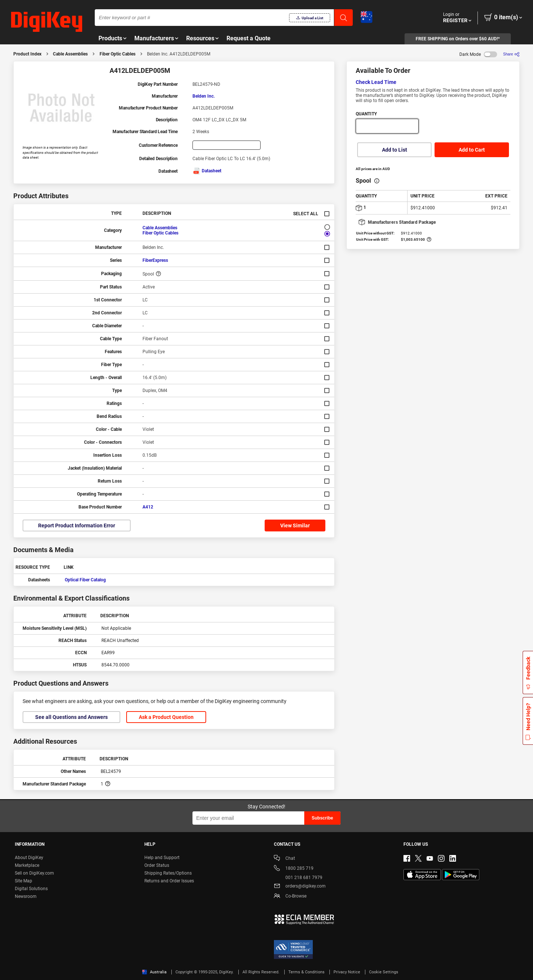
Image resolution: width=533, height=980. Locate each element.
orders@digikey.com (300, 887)
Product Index (27, 54)
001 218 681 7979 (298, 878)
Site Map (24, 881)
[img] (47, 22)
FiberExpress (155, 260)
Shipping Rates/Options (168, 873)
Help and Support (162, 858)
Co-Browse (290, 897)
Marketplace (27, 865)
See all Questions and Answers (71, 717)
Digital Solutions (31, 889)
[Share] (511, 54)
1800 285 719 (294, 869)
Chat (284, 859)
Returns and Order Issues (169, 881)
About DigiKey (29, 858)
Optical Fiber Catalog (85, 580)
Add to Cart (472, 150)
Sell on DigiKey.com (34, 873)
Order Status (157, 865)
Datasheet (207, 171)
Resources (200, 38)
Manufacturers (154, 38)
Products (110, 38)
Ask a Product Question (166, 717)
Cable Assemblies (70, 54)
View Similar (295, 526)
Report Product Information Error (77, 526)
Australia (154, 972)
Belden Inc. (204, 96)
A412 (148, 507)
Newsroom (26, 896)
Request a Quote (249, 38)
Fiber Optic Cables (118, 54)
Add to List (395, 150)
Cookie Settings (384, 972)
